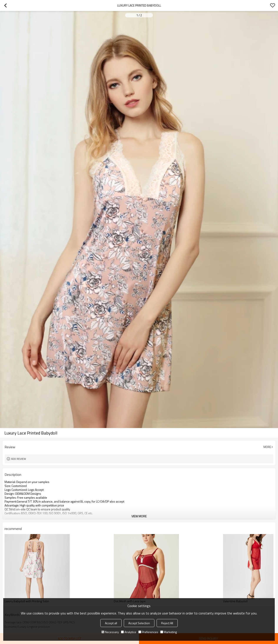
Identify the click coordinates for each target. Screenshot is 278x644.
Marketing (169, 632)
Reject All (167, 623)
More (267, 447)
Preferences (148, 632)
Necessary (110, 632)
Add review (19, 459)
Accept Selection (139, 623)
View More (139, 516)
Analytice (129, 632)
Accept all (111, 623)
